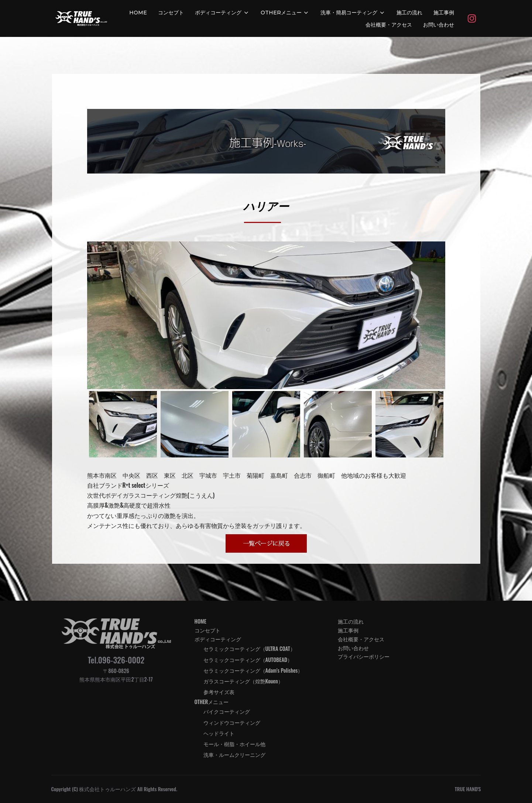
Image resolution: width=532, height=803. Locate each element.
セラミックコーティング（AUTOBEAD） (248, 660)
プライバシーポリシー (364, 656)
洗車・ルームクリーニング (234, 754)
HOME (138, 13)
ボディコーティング (222, 13)
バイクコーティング (227, 711)
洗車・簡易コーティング (353, 13)
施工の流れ (409, 13)
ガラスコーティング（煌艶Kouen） (243, 681)
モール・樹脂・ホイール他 (234, 744)
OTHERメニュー (285, 13)
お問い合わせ (439, 25)
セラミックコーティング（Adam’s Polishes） (253, 670)
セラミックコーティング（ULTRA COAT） (249, 648)
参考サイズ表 (219, 692)
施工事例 (444, 13)
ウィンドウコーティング (232, 722)
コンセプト (171, 13)
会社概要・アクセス (389, 25)
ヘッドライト (219, 733)
